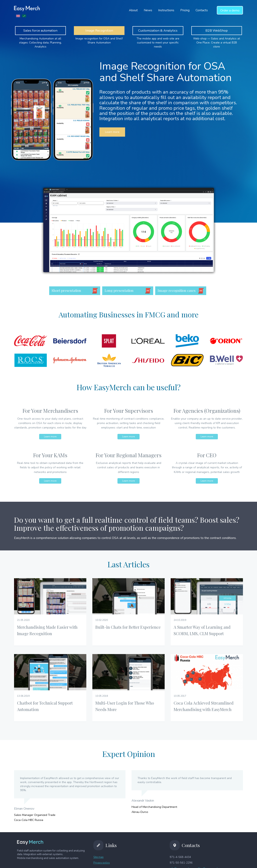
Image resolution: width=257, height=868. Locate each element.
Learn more (112, 132)
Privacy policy (102, 863)
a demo (230, 10)
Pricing (185, 10)
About (133, 10)
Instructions (166, 10)
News (148, 10)
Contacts (202, 10)
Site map (98, 857)
